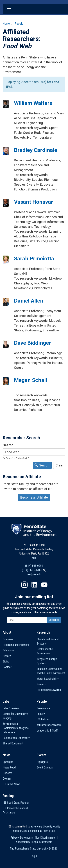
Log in (34, 856)
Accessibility (23, 842)
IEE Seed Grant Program (16, 803)
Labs (6, 701)
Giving (6, 661)
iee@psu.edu (34, 574)
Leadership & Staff (47, 731)
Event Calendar (45, 767)
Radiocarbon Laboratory (16, 738)
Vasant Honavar (34, 202)
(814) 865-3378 (31, 570)
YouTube (44, 585)
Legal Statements (42, 842)
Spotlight (8, 762)
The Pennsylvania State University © (34, 849)
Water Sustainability (48, 679)
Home (6, 23)
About (7, 632)
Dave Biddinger (33, 343)
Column (7, 779)
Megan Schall (31, 380)
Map (34, 558)
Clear (59, 465)
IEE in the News (12, 784)
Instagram (24, 585)
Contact (7, 667)
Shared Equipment (13, 743)
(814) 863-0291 (34, 566)
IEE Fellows (43, 719)
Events (42, 755)
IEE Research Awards (49, 690)
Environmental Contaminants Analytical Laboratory (16, 728)
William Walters (33, 103)
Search (8, 445)
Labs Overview (11, 708)
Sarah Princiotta (34, 259)
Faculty (41, 714)
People (19, 23)
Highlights (42, 762)
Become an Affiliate (34, 497)
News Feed (9, 767)
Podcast (7, 773)
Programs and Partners (16, 645)
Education (8, 650)
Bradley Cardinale (36, 150)
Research (43, 632)
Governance (43, 708)
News (7, 755)
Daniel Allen (29, 301)
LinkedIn (34, 585)
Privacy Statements (22, 838)
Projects (42, 684)
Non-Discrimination (46, 838)
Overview (8, 639)
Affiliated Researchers (49, 725)
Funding (8, 796)
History (7, 656)
